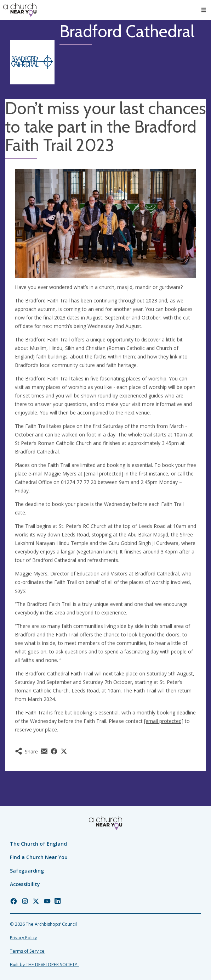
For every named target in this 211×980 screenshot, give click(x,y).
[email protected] (104, 474)
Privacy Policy (23, 938)
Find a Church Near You (39, 857)
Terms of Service (27, 951)
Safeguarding (27, 871)
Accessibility (25, 884)
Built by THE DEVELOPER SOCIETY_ (44, 965)
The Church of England (38, 844)
